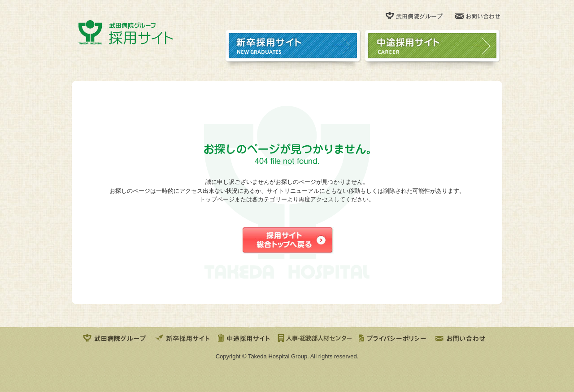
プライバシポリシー (394, 338)
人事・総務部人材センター (315, 338)
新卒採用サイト (183, 338)
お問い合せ (462, 338)
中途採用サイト (244, 338)
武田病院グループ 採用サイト (126, 32)
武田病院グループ (115, 338)
